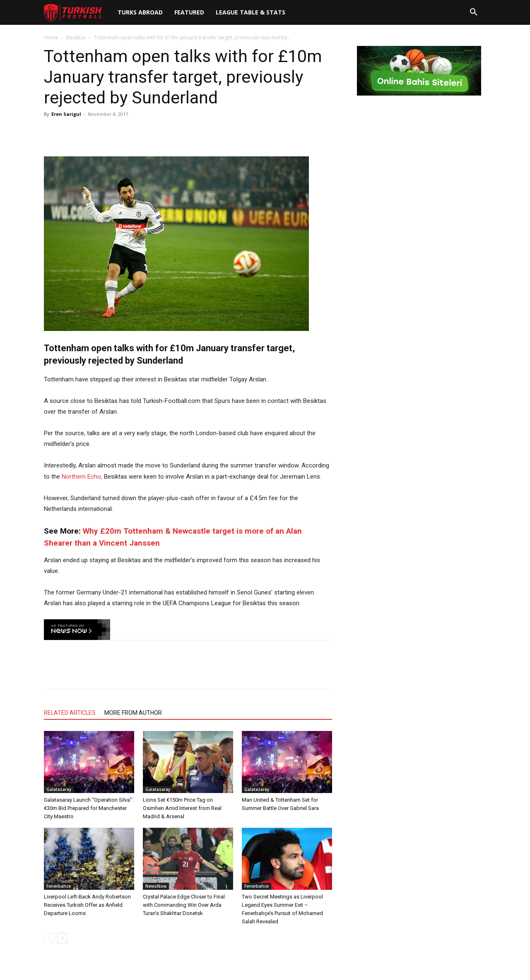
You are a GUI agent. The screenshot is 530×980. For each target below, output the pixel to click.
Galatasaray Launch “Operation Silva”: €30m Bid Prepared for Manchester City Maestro (89, 808)
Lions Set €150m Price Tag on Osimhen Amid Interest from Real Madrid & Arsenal (182, 808)
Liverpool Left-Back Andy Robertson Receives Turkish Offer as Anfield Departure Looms (87, 905)
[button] (474, 12)
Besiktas (76, 37)
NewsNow (156, 886)
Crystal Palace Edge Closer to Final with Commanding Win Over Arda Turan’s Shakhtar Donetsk (184, 905)
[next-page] (62, 938)
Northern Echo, (83, 477)
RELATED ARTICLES (70, 713)
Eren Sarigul (66, 114)
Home (51, 37)
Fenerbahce (59, 886)
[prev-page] (49, 938)
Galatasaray (59, 789)
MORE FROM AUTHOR (133, 713)
